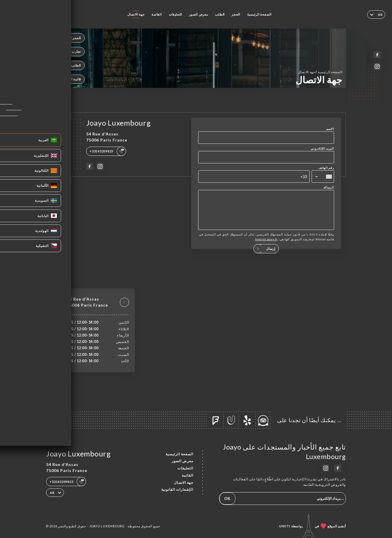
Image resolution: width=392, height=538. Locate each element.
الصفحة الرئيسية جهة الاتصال (320, 72)
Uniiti (285, 526)
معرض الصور (198, 14)
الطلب (220, 14)
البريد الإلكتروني (322, 148)
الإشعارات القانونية (177, 489)
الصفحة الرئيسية (259, 14)
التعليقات (176, 14)
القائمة (157, 14)
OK (227, 498)
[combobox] (323, 176)
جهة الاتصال (136, 14)
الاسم (330, 129)
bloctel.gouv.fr (266, 245)
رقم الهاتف (326, 168)
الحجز (236, 14)
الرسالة (329, 187)
